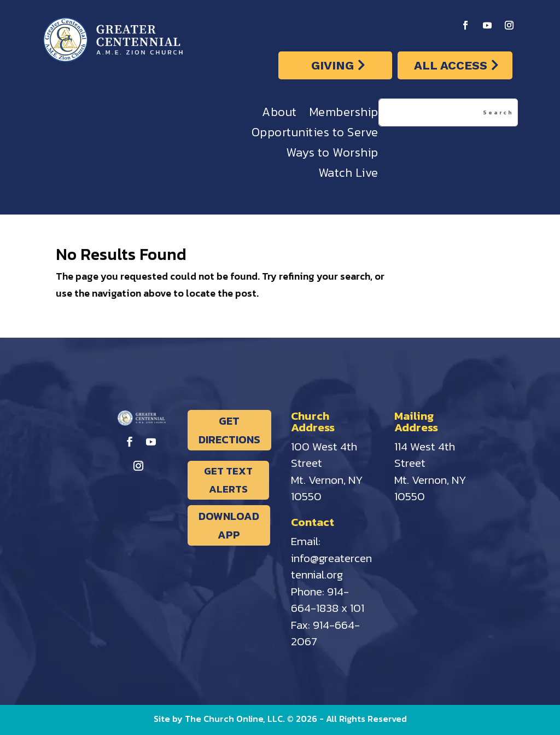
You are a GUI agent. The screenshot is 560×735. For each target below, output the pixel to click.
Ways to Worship (332, 155)
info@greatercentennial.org (331, 566)
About (279, 115)
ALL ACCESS (451, 65)
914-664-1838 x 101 (328, 600)
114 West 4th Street (425, 455)
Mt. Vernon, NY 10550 (327, 488)
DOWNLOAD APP (229, 525)
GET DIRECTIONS (229, 430)
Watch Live (348, 175)
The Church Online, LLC (234, 719)
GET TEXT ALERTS (228, 480)
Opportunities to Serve (315, 135)
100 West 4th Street (324, 455)
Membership (344, 115)
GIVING (332, 65)
